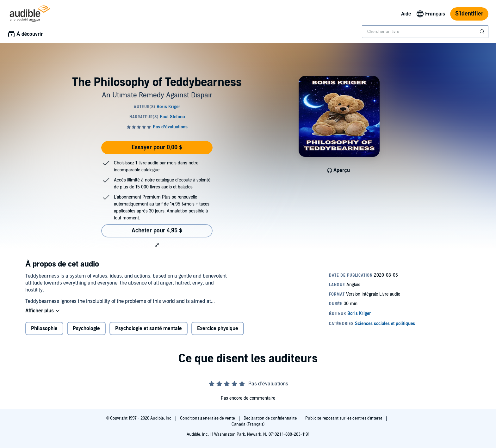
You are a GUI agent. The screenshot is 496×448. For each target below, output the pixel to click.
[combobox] (425, 32)
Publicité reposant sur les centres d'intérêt (344, 418)
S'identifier (469, 14)
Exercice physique (218, 328)
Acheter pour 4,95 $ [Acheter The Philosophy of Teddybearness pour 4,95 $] (157, 231)
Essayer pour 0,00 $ (157, 147)
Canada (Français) (248, 424)
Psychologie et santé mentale (149, 328)
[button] (157, 245)
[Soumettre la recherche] (483, 32)
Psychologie (86, 328)
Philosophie (44, 328)
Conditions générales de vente (208, 418)
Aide (406, 14)
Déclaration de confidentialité (271, 418)
